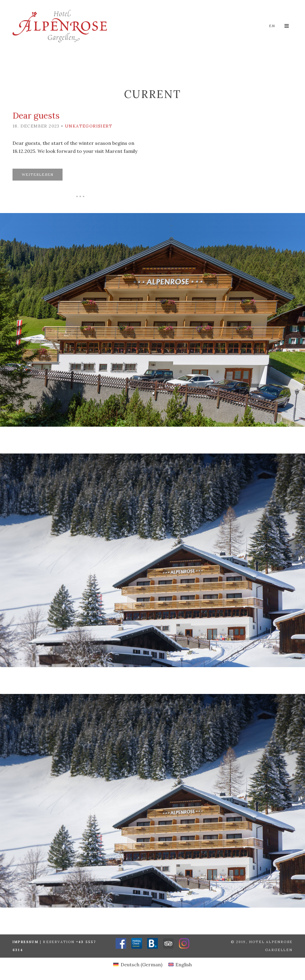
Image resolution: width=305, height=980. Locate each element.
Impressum (25, 942)
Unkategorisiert (89, 126)
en (272, 26)
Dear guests (36, 116)
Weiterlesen (38, 174)
